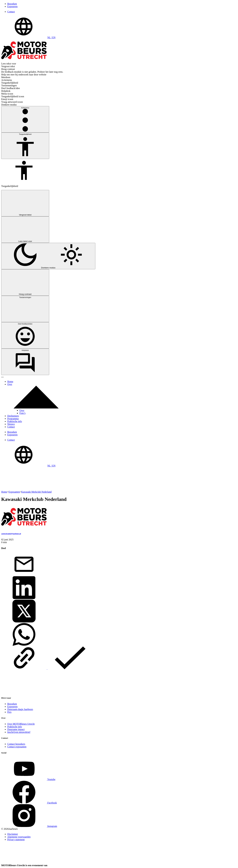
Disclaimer (13, 834)
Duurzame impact (16, 729)
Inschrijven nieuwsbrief (19, 732)
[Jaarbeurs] (71, 865)
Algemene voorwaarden (19, 837)
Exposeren (12, 6)
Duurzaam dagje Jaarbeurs (20, 709)
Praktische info (15, 421)
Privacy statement (16, 840)
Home (10, 381)
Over (10, 384)
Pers (9, 712)
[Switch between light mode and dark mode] (48, 256)
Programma (13, 419)
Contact (11, 12)
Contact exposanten (17, 747)
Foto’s (22, 413)
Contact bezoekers (16, 744)
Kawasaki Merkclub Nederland (36, 492)
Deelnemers (13, 416)
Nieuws (11, 424)
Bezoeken (12, 4)
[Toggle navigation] (2, 377)
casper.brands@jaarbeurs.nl (11, 534)
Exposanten (14, 492)
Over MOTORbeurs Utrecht (21, 724)
